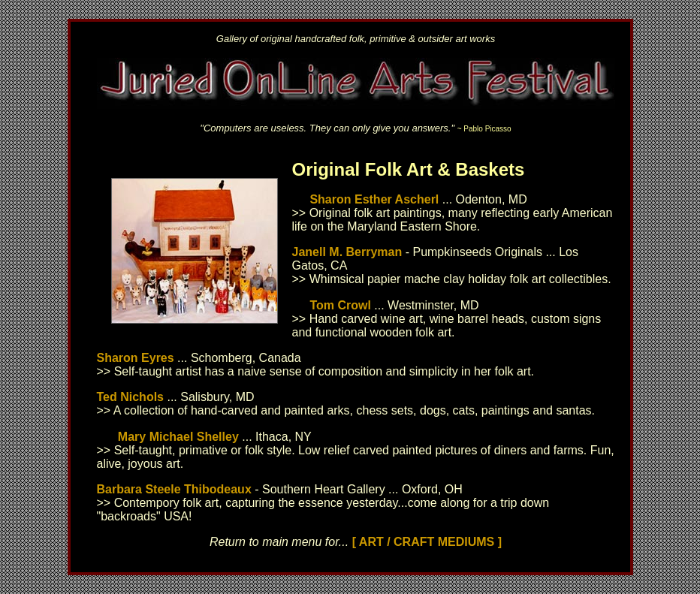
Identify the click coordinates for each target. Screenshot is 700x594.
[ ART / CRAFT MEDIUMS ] (427, 542)
